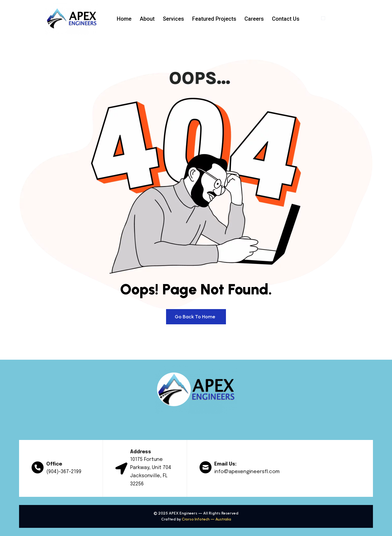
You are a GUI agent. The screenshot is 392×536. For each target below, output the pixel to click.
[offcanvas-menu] (323, 18)
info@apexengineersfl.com (247, 472)
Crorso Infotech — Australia (206, 519)
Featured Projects (214, 19)
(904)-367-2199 (64, 472)
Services (173, 19)
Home (124, 19)
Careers (254, 19)
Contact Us (286, 19)
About (147, 19)
